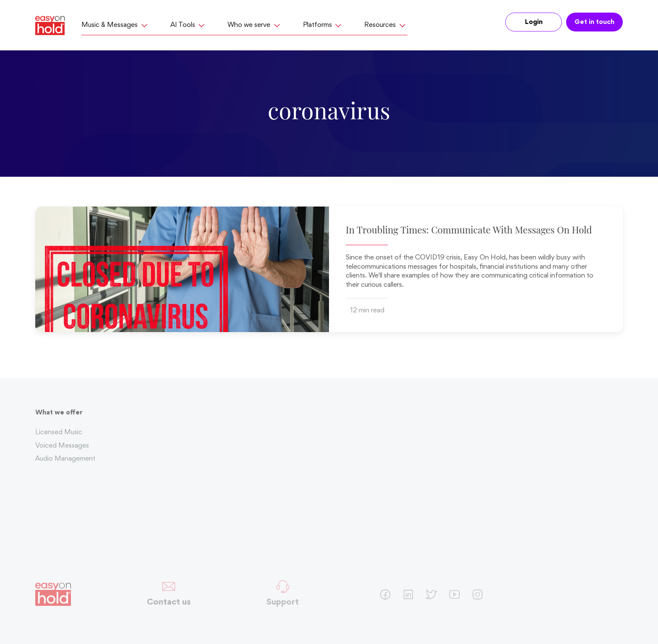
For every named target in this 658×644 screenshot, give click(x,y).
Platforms (323, 25)
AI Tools (189, 25)
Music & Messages (115, 25)
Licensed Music (59, 435)
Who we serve (255, 25)
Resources (386, 25)
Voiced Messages (62, 449)
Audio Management (65, 462)
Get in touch (594, 22)
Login (534, 22)
